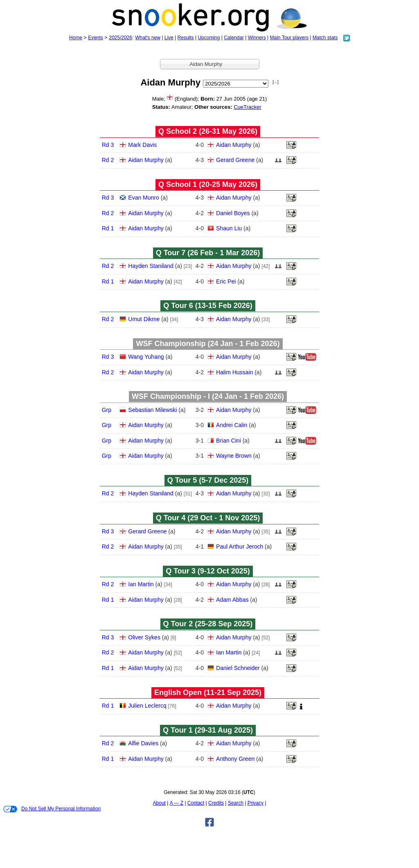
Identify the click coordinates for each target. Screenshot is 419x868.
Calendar (234, 38)
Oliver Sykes (144, 637)
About (159, 803)
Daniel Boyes (233, 213)
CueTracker (247, 107)
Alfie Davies (143, 743)
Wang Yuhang (146, 357)
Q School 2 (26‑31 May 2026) (208, 131)
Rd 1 (108, 228)
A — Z (177, 803)
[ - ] (275, 82)
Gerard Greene (235, 160)
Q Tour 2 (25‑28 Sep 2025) (208, 624)
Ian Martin (141, 584)
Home (76, 38)
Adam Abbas (232, 600)
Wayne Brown (234, 456)
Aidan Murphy (234, 145)
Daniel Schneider (238, 668)
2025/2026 (121, 38)
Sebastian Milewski (152, 410)
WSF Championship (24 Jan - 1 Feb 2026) (208, 344)
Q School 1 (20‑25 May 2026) (208, 184)
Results (186, 38)
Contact (196, 803)
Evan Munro (143, 198)
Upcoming (209, 38)
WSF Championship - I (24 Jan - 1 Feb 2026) (208, 396)
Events (96, 38)
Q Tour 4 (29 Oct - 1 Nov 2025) (208, 518)
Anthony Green (235, 759)
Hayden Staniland (151, 266)
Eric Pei (226, 281)
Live (169, 38)
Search (236, 803)
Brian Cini (229, 441)
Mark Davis (142, 145)
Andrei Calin (232, 425)
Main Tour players (289, 38)
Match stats (325, 38)
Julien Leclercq (147, 706)
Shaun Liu (229, 228)
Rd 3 (108, 145)
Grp (107, 410)
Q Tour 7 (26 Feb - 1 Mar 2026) (208, 253)
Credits (216, 803)
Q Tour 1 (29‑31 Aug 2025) (208, 730)
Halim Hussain (234, 372)
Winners (257, 38)
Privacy (256, 803)
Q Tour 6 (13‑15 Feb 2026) (208, 306)
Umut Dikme (144, 319)
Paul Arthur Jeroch (240, 546)
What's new (148, 38)
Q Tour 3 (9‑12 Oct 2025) (208, 571)
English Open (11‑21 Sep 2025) (208, 693)
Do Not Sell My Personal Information (52, 809)
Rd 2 (108, 160)
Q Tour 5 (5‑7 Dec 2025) (208, 480)
